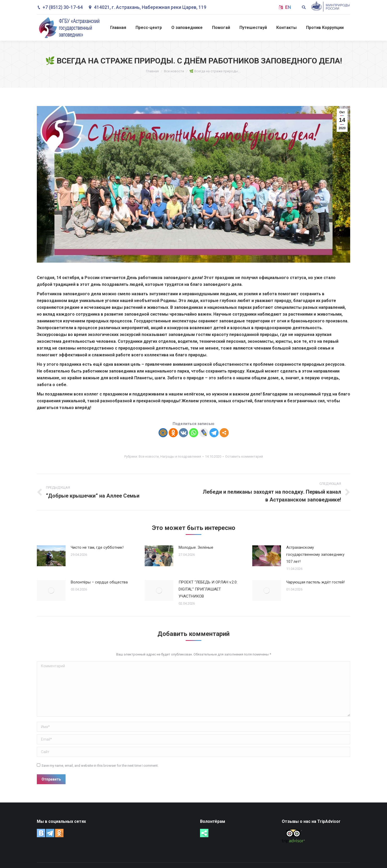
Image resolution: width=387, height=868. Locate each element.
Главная (152, 71)
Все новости (174, 71)
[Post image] (51, 556)
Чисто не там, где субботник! (97, 547)
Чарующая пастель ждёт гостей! (315, 582)
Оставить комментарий (244, 456)
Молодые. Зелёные (196, 547)
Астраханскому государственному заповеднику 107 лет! (315, 554)
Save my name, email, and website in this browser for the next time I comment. (100, 766)
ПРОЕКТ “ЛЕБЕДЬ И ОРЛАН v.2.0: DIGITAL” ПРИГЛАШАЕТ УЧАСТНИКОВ (208, 589)
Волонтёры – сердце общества (99, 582)
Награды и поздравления (181, 456)
